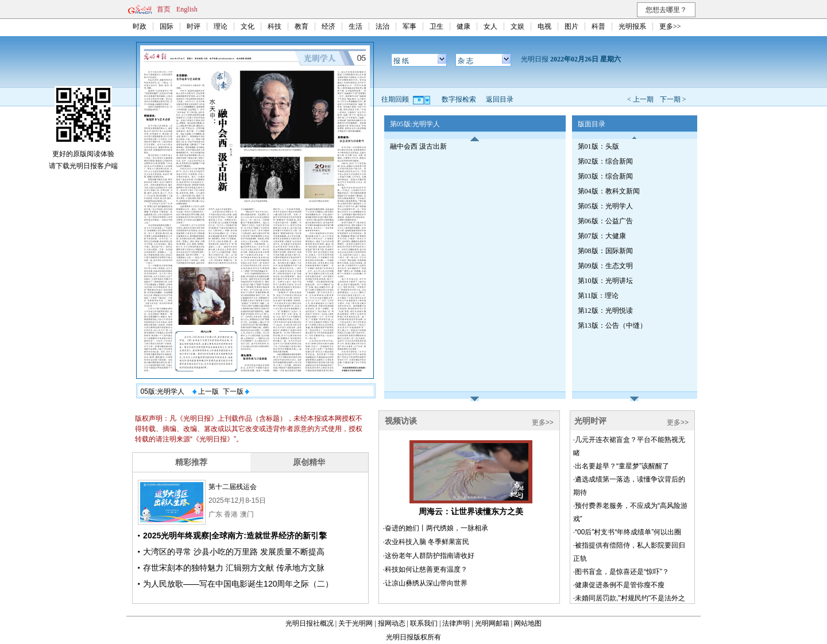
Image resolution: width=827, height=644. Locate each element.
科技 (275, 26)
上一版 (206, 391)
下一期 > (673, 99)
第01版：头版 (598, 146)
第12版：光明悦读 (605, 311)
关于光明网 (355, 623)
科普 (598, 26)
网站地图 (528, 623)
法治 (382, 26)
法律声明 (456, 623)
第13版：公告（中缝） (612, 325)
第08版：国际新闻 (605, 251)
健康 (463, 26)
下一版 (236, 391)
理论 (221, 26)
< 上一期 (640, 99)
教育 (302, 26)
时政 (140, 26)
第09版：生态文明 (605, 266)
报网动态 (392, 623)
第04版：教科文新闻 (609, 191)
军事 (409, 26)
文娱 (517, 26)
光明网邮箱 (492, 623)
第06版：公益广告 (605, 221)
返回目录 (500, 99)
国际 (167, 26)
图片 (571, 26)
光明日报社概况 (310, 623)
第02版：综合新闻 (605, 161)
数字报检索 (459, 99)
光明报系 (632, 26)
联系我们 (424, 623)
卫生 (436, 26)
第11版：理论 (598, 296)
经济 (329, 26)
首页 (164, 9)
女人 (490, 26)
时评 (194, 26)
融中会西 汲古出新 (418, 146)
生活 (355, 26)
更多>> (670, 26)
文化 (248, 26)
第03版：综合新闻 (605, 176)
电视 (544, 26)
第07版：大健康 (602, 236)
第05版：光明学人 (605, 206)
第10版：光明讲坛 (605, 281)
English (187, 9)
